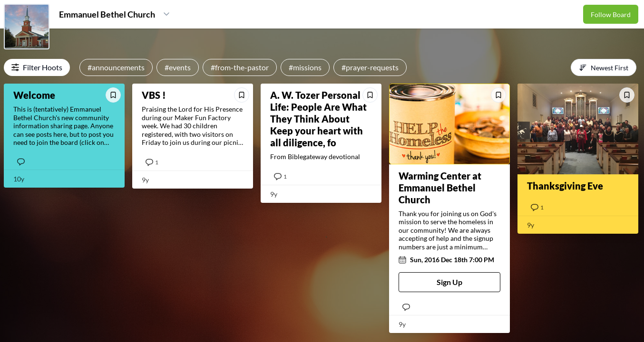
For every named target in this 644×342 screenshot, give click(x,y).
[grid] (322, 210)
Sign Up (449, 282)
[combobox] (604, 67)
